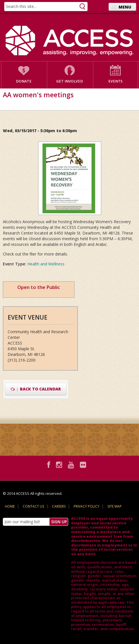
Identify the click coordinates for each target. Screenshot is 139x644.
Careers (59, 506)
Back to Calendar (36, 389)
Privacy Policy (87, 506)
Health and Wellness (46, 264)
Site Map (115, 506)
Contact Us (33, 506)
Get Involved (70, 81)
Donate (24, 81)
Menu (125, 7)
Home (10, 506)
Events (115, 81)
